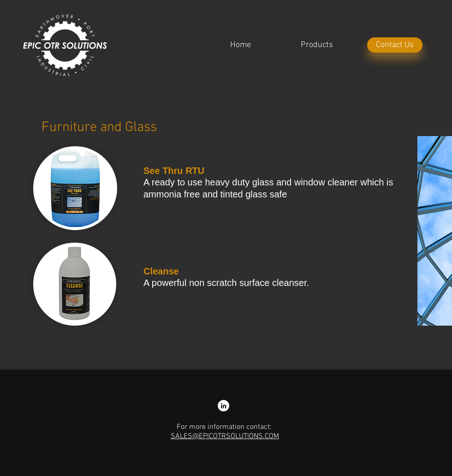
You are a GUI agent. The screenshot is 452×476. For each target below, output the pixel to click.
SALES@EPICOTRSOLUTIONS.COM (225, 436)
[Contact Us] (395, 45)
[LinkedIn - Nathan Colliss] (223, 406)
